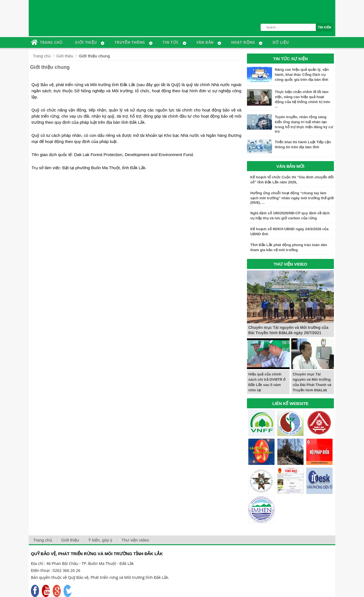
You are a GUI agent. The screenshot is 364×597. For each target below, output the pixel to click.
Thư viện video (135, 540)
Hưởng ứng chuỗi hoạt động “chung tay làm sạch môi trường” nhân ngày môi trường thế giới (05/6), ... (292, 198)
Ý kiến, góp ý (100, 540)
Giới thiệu (65, 56)
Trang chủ (42, 56)
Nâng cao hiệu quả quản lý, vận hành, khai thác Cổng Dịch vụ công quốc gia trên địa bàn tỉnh (302, 75)
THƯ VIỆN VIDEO (290, 264)
